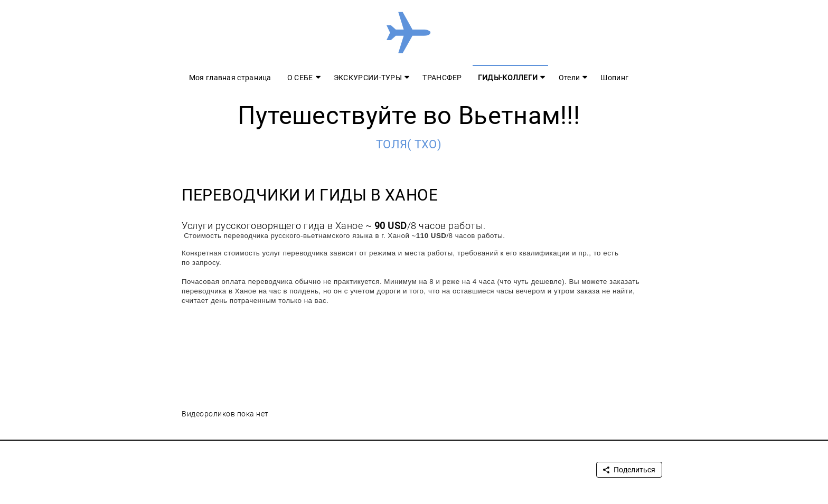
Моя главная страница (230, 78)
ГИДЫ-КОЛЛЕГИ (508, 78)
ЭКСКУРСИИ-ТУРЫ (368, 78)
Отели (570, 78)
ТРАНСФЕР (442, 78)
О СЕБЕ (300, 78)
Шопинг (614, 78)
